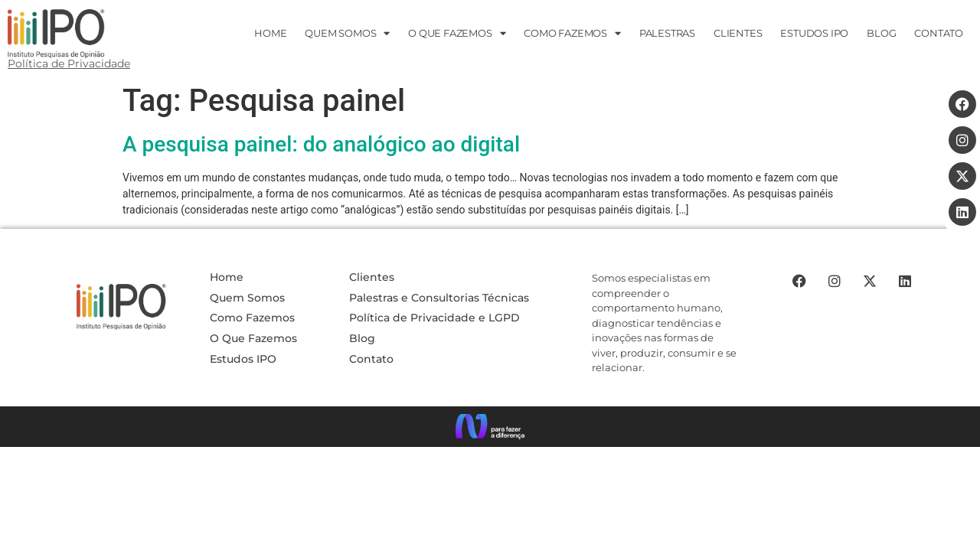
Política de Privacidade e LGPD (434, 307)
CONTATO (939, 33)
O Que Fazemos (253, 328)
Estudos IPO (243, 348)
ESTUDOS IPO (814, 33)
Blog (881, 33)
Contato (371, 348)
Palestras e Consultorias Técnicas (439, 287)
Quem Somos (347, 33)
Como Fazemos (572, 33)
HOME (270, 33)
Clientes (738, 33)
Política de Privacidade (69, 64)
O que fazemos (457, 33)
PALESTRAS (667, 33)
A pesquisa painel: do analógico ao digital (321, 134)
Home (227, 266)
